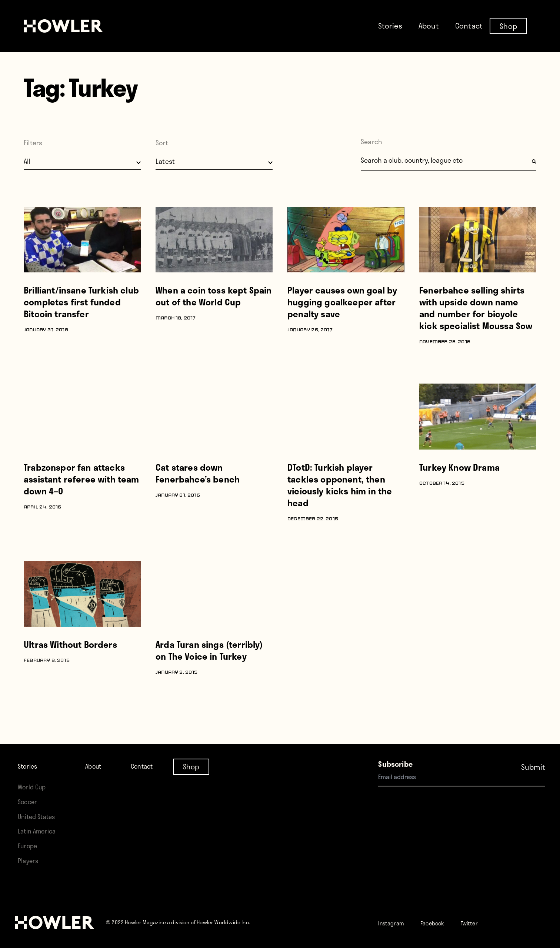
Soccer (29, 801)
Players (30, 860)
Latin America (39, 831)
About (429, 26)
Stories (390, 26)
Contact (469, 26)
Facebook (444, 923)
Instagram (395, 923)
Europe (29, 846)
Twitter (487, 923)
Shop (508, 26)
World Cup (34, 787)
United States (39, 816)
